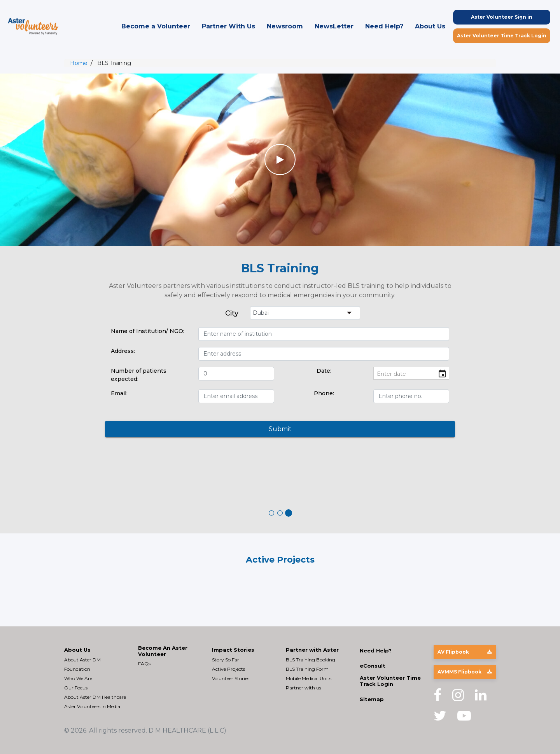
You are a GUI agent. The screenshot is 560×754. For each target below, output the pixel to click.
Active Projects (228, 669)
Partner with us (304, 688)
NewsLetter (334, 26)
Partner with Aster (312, 650)
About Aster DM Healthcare (95, 697)
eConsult (373, 666)
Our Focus (76, 688)
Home (79, 63)
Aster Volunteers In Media (92, 706)
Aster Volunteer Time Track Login (502, 36)
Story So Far (226, 660)
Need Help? (384, 26)
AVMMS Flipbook (465, 672)
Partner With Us (228, 26)
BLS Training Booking (311, 660)
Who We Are (78, 678)
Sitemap (372, 699)
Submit (280, 429)
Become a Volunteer (156, 26)
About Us (430, 26)
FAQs (144, 664)
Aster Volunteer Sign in (502, 17)
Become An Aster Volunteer (163, 651)
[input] (411, 374)
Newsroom (285, 26)
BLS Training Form (307, 669)
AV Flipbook (465, 652)
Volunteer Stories (231, 678)
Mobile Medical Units (309, 678)
